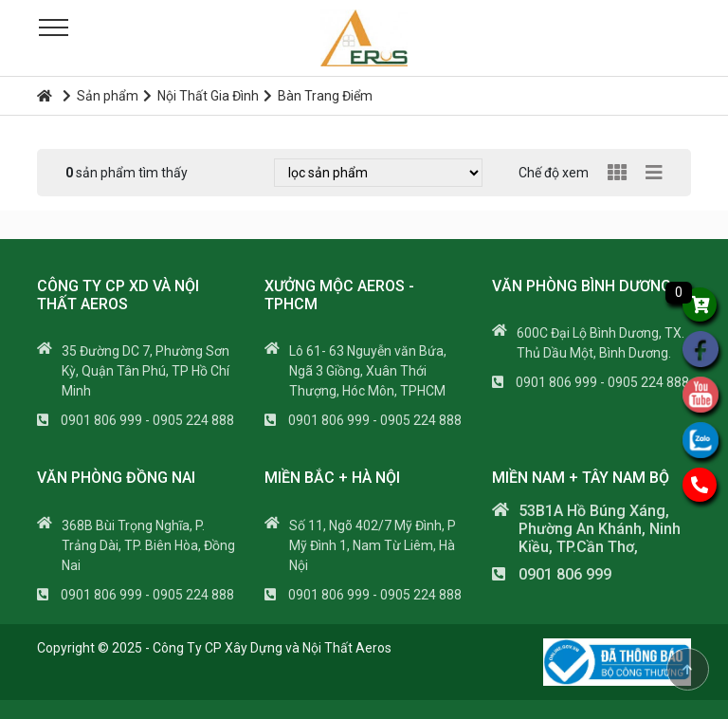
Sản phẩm (100, 96)
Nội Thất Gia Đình (201, 96)
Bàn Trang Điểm (318, 96)
